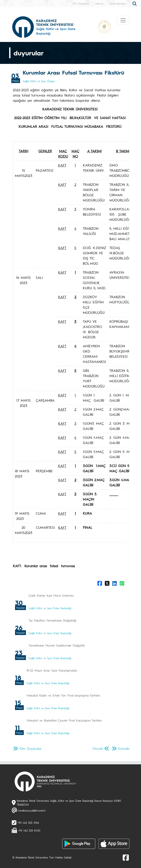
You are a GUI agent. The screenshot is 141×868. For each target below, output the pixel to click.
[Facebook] (126, 857)
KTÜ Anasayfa (81, 3)
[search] (135, 3)
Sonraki (124, 748)
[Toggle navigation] (123, 20)
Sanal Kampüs (117, 3)
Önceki (98, 748)
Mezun (99, 3)
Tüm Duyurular (31, 748)
